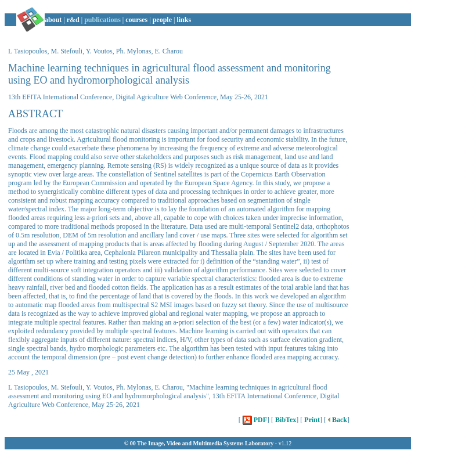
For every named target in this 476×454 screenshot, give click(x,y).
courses (136, 20)
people (162, 20)
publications (102, 20)
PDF (254, 420)
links (184, 20)
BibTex (285, 420)
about (53, 20)
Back (337, 420)
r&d (73, 20)
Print (311, 420)
